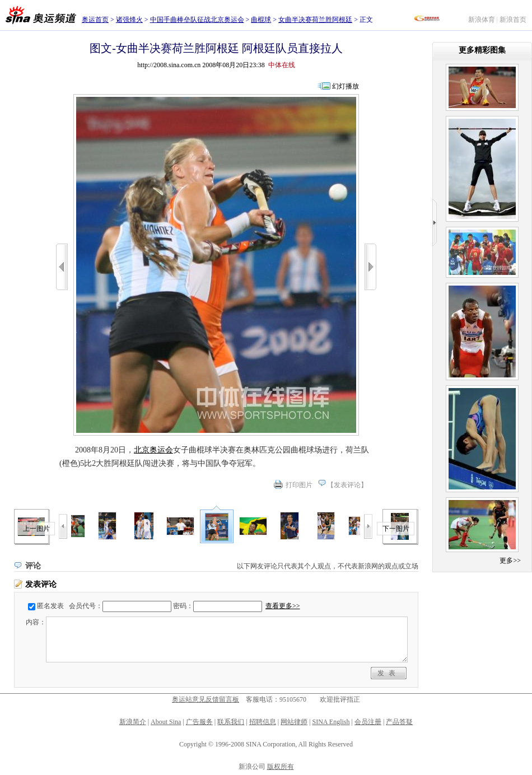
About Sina (166, 722)
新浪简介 (133, 722)
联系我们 (231, 722)
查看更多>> (283, 606)
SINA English (331, 722)
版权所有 (281, 767)
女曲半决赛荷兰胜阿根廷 (315, 20)
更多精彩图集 (482, 50)
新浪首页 (513, 20)
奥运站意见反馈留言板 (206, 699)
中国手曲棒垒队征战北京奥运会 (197, 20)
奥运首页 (95, 20)
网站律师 (294, 722)
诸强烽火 (129, 20)
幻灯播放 (346, 86)
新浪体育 (482, 20)
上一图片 (36, 529)
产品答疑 (399, 722)
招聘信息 (263, 722)
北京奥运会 (153, 450)
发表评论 (347, 485)
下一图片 (396, 529)
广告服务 (199, 722)
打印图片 (299, 485)
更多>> (510, 561)
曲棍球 (261, 20)
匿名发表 (50, 606)
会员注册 (368, 722)
